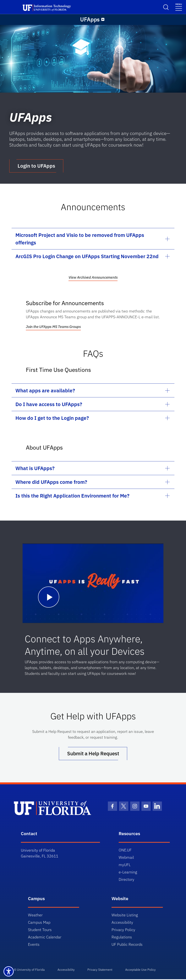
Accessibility (122, 923)
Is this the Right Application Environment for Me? (72, 496)
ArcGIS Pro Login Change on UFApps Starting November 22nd (87, 257)
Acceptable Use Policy (143, 970)
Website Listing (125, 916)
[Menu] (103, 20)
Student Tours (40, 930)
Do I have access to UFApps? (49, 405)
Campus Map (39, 923)
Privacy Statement (101, 970)
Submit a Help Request (93, 754)
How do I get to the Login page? (52, 418)
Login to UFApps (37, 166)
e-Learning (128, 873)
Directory (126, 880)
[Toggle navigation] (179, 7)
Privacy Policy (123, 930)
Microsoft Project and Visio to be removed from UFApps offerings (80, 239)
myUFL (125, 865)
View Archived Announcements (93, 278)
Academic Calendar (45, 938)
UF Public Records (127, 945)
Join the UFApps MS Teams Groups (53, 327)
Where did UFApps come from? (51, 482)
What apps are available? (45, 391)
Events (34, 945)
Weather (35, 916)
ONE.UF (125, 851)
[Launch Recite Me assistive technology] (9, 971)
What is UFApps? (35, 469)
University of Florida (31, 970)
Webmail (126, 858)
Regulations (122, 938)
